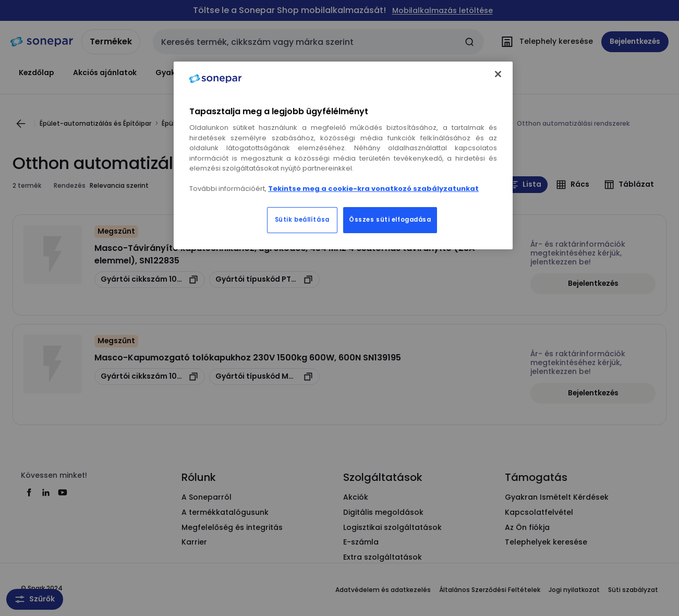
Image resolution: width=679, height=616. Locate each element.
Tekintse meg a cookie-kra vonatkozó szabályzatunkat (373, 189)
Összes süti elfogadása (390, 220)
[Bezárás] (498, 74)
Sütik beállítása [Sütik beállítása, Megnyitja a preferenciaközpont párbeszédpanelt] (302, 220)
